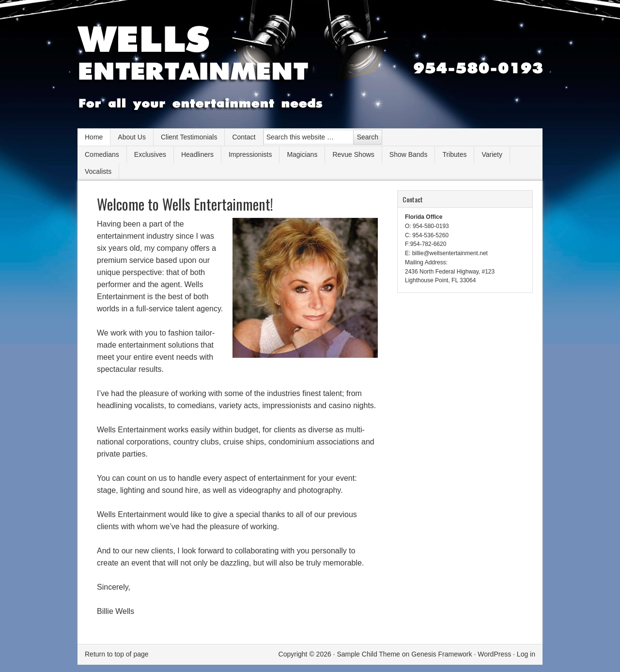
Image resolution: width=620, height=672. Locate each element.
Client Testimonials (189, 137)
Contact (244, 137)
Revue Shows (353, 154)
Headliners (197, 154)
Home (94, 137)
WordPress (494, 654)
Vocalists (98, 171)
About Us (132, 137)
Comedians (102, 154)
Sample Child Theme (368, 654)
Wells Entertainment (310, 68)
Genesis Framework (442, 654)
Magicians (302, 154)
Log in (526, 654)
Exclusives (150, 154)
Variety (492, 154)
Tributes (454, 154)
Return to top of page (117, 654)
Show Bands (409, 154)
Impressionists (250, 154)
